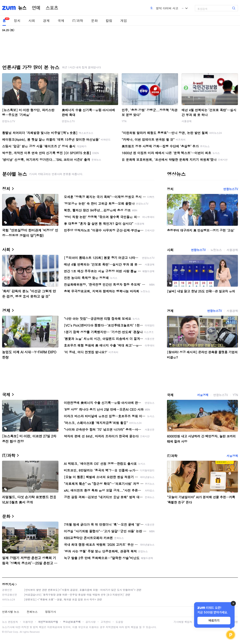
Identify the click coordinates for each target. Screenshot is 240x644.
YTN (124, 121)
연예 (36, 8)
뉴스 (22, 8)
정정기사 (8, 584)
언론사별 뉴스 (11, 612)
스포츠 (52, 8)
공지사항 (91, 622)
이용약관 (28, 622)
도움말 (119, 622)
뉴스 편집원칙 (10, 622)
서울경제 (187, 121)
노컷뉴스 (216, 250)
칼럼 (109, 21)
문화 (94, 21)
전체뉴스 (32, 612)
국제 (61, 21)
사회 (32, 21)
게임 (124, 21)
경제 (46, 21)
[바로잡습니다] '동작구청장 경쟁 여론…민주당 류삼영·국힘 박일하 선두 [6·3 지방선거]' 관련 (77, 595)
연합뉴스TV (9, 121)
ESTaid (8, 632)
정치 (17, 21)
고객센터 (106, 622)
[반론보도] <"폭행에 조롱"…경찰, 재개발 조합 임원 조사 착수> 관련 (63, 599)
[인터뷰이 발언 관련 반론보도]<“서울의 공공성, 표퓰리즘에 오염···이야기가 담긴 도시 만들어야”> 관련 (83, 590)
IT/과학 (78, 21)
